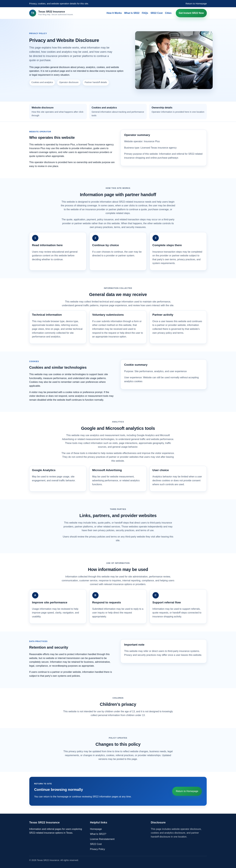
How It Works (114, 13)
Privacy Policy (98, 849)
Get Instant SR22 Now (191, 13)
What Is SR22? (98, 834)
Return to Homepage (196, 4)
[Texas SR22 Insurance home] (51, 13)
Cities (168, 13)
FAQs (145, 13)
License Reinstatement (102, 839)
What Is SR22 (132, 13)
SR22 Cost (157, 13)
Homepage (96, 829)
